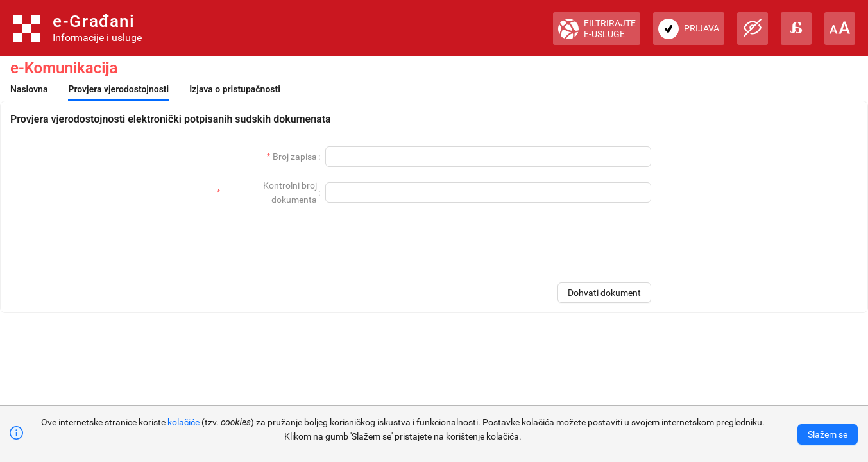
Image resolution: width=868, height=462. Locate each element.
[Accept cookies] (828, 434)
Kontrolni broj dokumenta (290, 193)
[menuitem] (29, 90)
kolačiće (183, 422)
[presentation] (554, 243)
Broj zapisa (295, 157)
